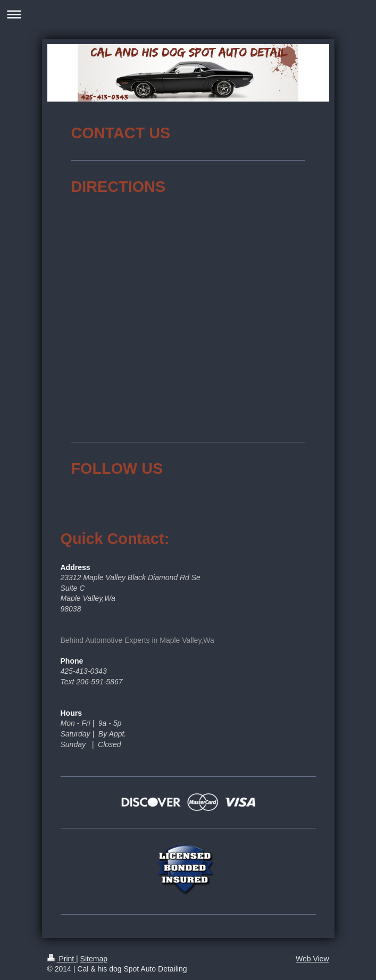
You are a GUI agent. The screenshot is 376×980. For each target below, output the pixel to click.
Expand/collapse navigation (188, 14)
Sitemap (94, 959)
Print (62, 959)
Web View (312, 959)
